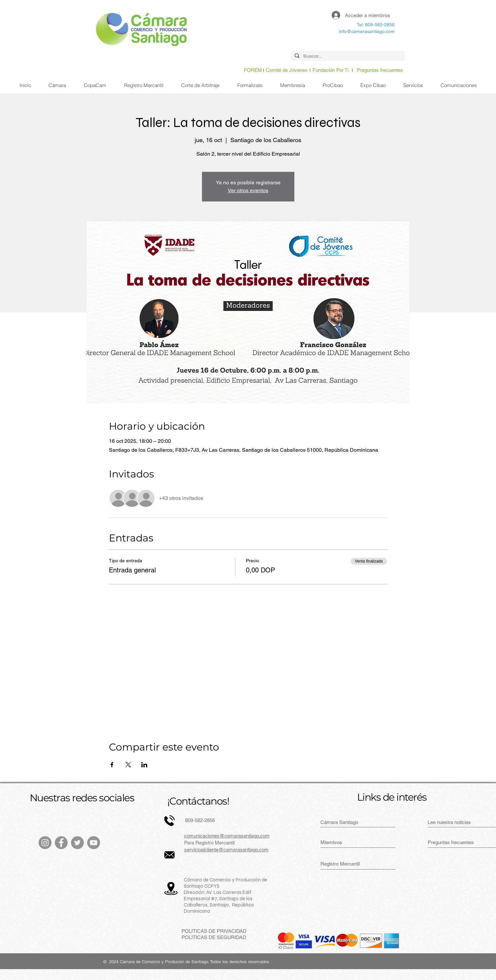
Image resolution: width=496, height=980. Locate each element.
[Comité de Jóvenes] (287, 70)
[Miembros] (344, 842)
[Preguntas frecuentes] (380, 70)
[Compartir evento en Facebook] (112, 765)
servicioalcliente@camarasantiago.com (226, 850)
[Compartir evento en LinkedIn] (144, 765)
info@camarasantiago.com (367, 31)
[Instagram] (45, 843)
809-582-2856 (199, 820)
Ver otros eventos (248, 190)
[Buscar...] (347, 57)
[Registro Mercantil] (344, 864)
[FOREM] (253, 70)
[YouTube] (94, 843)
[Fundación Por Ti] (331, 70)
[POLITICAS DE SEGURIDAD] (214, 937)
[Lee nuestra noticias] (454, 822)
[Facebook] (61, 843)
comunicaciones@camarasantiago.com (227, 836)
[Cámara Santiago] (347, 822)
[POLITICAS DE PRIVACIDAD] (214, 931)
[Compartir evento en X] (128, 765)
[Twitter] (77, 843)
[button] (413, 85)
